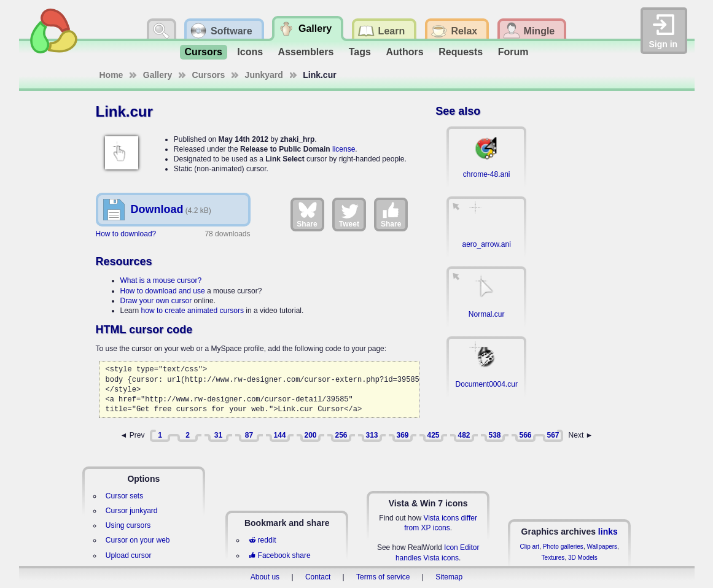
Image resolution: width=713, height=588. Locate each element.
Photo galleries (563, 547)
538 (494, 435)
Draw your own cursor (156, 301)
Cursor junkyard (132, 511)
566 (525, 435)
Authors (404, 52)
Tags (360, 52)
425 (433, 435)
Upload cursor (129, 555)
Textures (553, 558)
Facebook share (279, 555)
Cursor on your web (138, 540)
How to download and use (163, 291)
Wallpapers (602, 547)
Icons (250, 52)
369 (402, 435)
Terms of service (383, 577)
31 (218, 435)
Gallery (158, 75)
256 (341, 435)
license (344, 149)
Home (111, 75)
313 (372, 435)
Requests (461, 52)
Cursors (204, 52)
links (608, 532)
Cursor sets (124, 496)
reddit (262, 540)
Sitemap (449, 577)
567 (553, 435)
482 (464, 435)
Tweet (349, 214)
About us (265, 577)
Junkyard (264, 75)
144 (279, 435)
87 (249, 435)
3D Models (583, 558)
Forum (513, 52)
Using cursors (128, 525)
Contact (318, 577)
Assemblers (306, 52)
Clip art (529, 547)
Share (307, 214)
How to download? (126, 234)
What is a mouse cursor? (161, 280)
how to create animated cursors (193, 311)
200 (310, 435)
